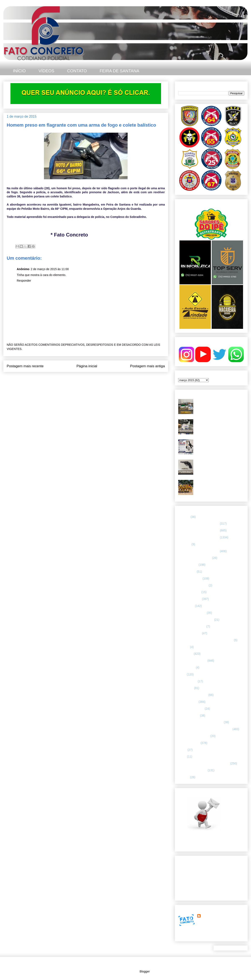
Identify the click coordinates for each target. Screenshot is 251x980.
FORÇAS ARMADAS (192, 626)
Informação (186, 654)
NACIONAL (186, 688)
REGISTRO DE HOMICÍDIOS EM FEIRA (205, 729)
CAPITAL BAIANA (190, 578)
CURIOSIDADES (189, 592)
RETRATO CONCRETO (194, 736)
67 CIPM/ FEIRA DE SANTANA (199, 551)
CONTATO (77, 71)
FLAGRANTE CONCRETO (196, 620)
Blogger (145, 971)
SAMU (182, 750)
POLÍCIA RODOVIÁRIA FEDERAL (201, 722)
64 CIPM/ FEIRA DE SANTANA (199, 524)
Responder (24, 281)
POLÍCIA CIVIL (188, 702)
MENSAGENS (188, 681)
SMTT (182, 756)
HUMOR (184, 647)
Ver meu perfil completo (194, 936)
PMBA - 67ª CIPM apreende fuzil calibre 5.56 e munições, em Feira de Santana (220, 445)
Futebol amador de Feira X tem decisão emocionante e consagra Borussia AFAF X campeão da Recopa (217, 487)
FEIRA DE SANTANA (119, 71)
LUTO (182, 674)
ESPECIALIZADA (190, 599)
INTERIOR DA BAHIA (192, 661)
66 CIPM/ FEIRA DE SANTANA (199, 537)
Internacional (187, 667)
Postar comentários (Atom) (92, 380)
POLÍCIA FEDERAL (191, 709)
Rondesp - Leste (189, 743)
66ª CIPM (184, 544)
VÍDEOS (46, 71)
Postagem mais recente (25, 366)
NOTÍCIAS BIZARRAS (193, 695)
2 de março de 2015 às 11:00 (50, 269)
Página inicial (87, 366)
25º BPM (184, 517)
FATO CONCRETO (214, 916)
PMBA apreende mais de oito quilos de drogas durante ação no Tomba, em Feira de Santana (219, 425)
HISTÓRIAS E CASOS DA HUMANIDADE (206, 640)
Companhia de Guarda (193, 585)
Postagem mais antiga (147, 366)
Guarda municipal (190, 633)
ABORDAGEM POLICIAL (195, 558)
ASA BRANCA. (188, 565)
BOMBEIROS (187, 572)
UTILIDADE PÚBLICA (193, 770)
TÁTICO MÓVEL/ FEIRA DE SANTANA (204, 763)
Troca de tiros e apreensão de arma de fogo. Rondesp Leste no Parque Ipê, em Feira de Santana (219, 465)
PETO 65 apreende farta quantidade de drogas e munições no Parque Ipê (220, 402)
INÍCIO (19, 71)
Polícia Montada (189, 716)
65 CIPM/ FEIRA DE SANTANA (199, 530)
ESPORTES (186, 606)
